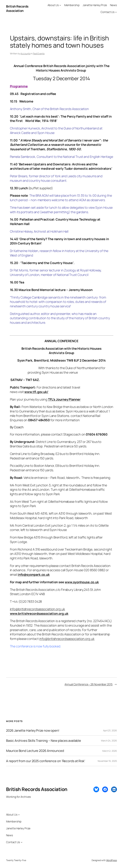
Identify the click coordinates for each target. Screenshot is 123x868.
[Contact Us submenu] (116, 12)
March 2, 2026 (110, 751)
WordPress (112, 860)
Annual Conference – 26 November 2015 (88, 684)
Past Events (39, 53)
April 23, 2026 (110, 730)
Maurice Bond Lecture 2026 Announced (35, 751)
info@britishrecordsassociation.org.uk (37, 609)
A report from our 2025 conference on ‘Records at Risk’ (46, 761)
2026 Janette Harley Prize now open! (33, 731)
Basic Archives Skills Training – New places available (44, 741)
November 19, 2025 (107, 761)
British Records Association (17, 9)
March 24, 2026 (109, 741)
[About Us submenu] (60, 5)
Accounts (25, 53)
